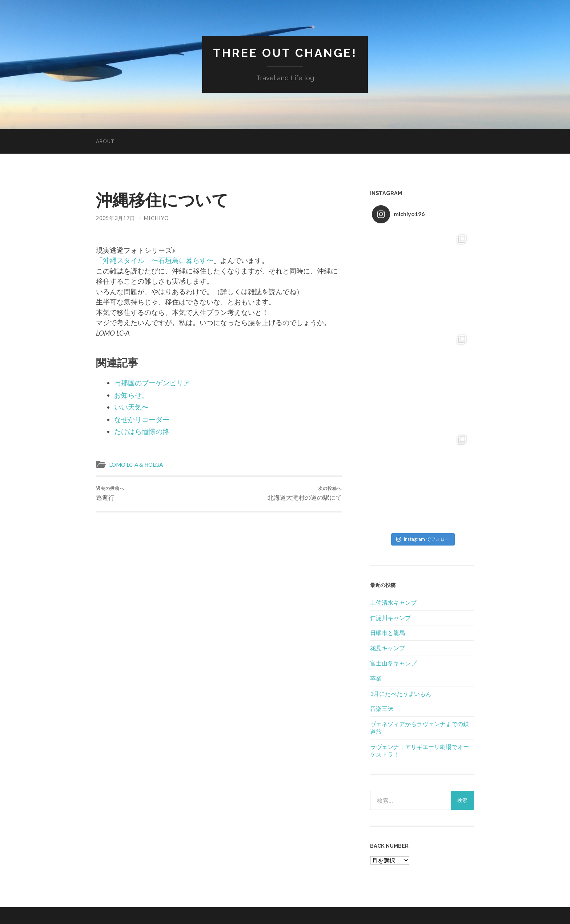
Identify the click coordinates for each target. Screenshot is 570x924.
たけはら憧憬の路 (142, 431)
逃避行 (110, 493)
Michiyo (156, 218)
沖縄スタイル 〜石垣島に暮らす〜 (158, 260)
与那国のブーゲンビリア (152, 383)
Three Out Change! (285, 53)
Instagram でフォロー (423, 539)
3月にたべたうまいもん (401, 694)
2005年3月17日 (116, 218)
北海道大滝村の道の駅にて (305, 493)
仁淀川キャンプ (390, 618)
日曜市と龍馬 (388, 633)
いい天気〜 (131, 407)
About (105, 141)
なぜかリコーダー (142, 419)
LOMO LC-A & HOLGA (136, 465)
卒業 (376, 678)
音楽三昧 (382, 708)
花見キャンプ (388, 648)
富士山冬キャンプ (393, 663)
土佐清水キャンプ (393, 602)
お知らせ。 (131, 395)
